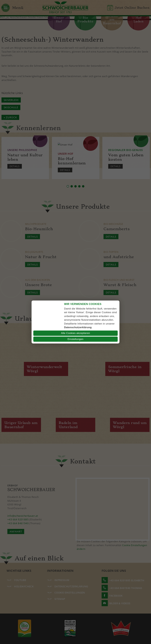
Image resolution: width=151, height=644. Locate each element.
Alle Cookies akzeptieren (76, 333)
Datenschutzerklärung (78, 327)
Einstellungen (75, 339)
